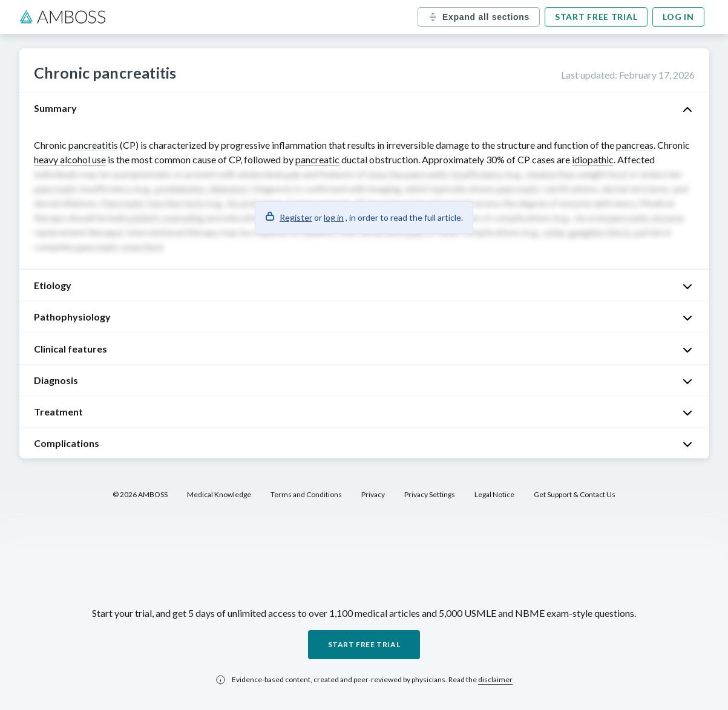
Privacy (373, 494)
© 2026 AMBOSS (140, 494)
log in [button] (334, 217)
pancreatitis (93, 145)
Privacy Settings (430, 494)
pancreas (635, 145)
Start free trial (596, 17)
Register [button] (296, 217)
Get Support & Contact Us (575, 494)
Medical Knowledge (219, 494)
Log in (678, 17)
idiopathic (593, 159)
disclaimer (495, 679)
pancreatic (317, 159)
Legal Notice (494, 494)
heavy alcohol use (70, 159)
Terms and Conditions (306, 494)
